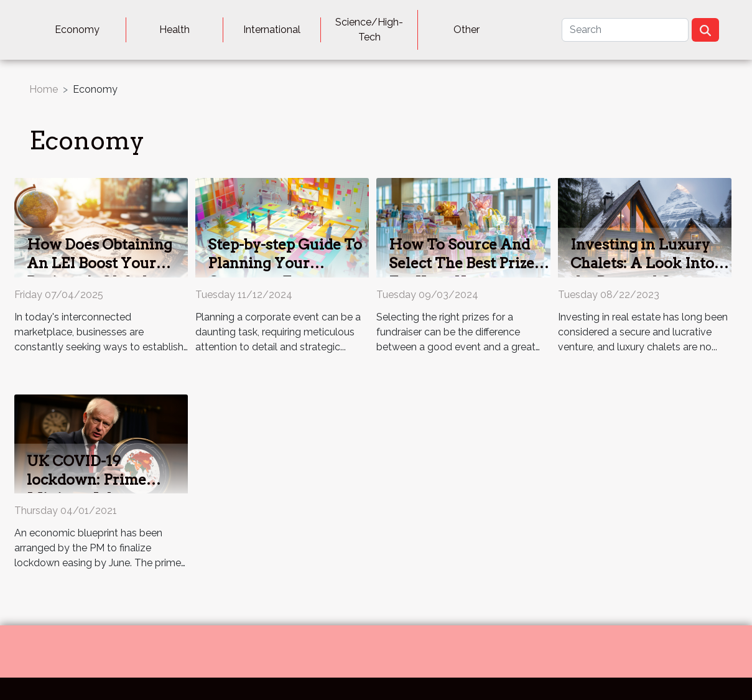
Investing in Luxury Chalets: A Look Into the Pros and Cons (642, 263)
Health (174, 30)
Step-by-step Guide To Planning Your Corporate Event (285, 263)
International (272, 30)
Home (44, 89)
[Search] (625, 30)
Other (467, 30)
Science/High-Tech (369, 30)
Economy (77, 30)
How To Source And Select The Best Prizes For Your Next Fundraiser (465, 273)
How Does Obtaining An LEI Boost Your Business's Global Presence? (100, 273)
